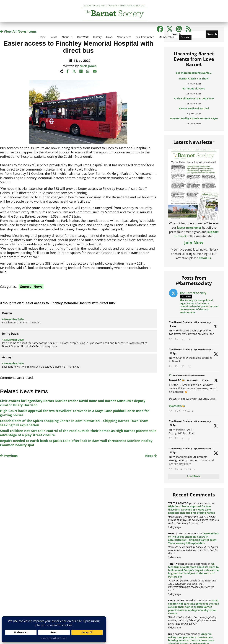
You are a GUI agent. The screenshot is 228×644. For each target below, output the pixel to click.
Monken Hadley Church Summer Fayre (194, 118)
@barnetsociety (202, 322)
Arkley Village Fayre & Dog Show (194, 98)
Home (42, 37)
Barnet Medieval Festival (194, 108)
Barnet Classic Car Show (194, 78)
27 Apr (173, 353)
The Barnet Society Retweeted (189, 376)
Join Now (194, 242)
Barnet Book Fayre (194, 88)
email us (205, 258)
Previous (9, 456)
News (54, 37)
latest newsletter (189, 228)
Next (151, 456)
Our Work (83, 37)
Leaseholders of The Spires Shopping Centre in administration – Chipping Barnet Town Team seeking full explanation (194, 538)
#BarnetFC (175, 406)
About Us (67, 37)
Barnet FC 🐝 (177, 380)
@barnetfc (192, 380)
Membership (166, 37)
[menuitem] (42, 39)
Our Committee (145, 37)
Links (109, 37)
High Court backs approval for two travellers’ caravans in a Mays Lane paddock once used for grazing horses (191, 510)
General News (31, 287)
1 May (173, 326)
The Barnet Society (181, 322)
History (97, 37)
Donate (185, 37)
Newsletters (124, 37)
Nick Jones (88, 66)
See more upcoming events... (194, 73)
